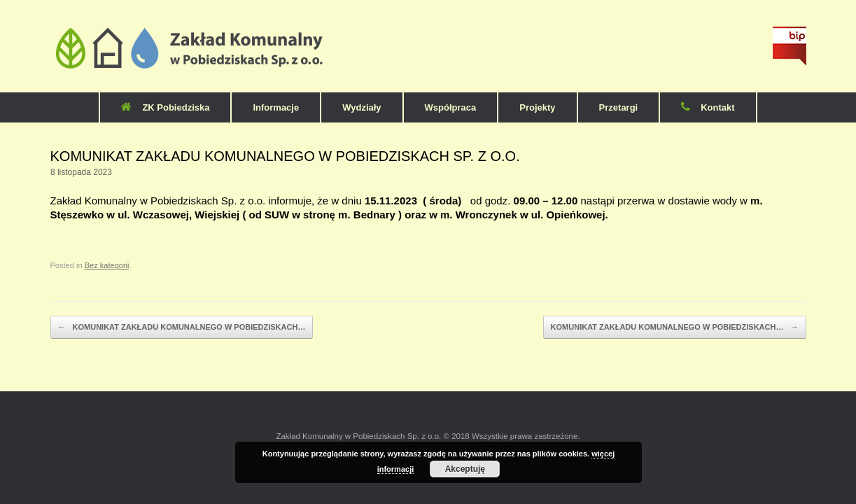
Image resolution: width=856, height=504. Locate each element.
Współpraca (451, 107)
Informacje (276, 107)
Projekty (537, 107)
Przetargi (619, 107)
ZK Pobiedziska (165, 107)
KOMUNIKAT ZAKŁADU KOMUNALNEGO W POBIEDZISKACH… (182, 328)
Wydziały (362, 107)
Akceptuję (465, 469)
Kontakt (708, 107)
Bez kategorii (107, 265)
